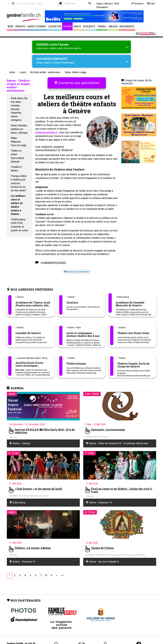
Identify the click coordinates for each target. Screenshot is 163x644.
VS (22, 4)
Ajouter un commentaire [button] (77, 269)
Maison (113, 26)
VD (9, 4)
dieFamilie (30, 4)
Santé (77, 26)
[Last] (62, 573)
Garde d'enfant (37, 26)
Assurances (127, 26)
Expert (100, 4)
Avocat (108, 4)
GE (13, 4)
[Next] (57, 573)
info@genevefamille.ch (46, 130)
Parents (20, 26)
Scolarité (89, 26)
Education (55, 26)
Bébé (11, 26)
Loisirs (67, 26)
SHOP (40, 4)
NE (18, 4)
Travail (102, 26)
